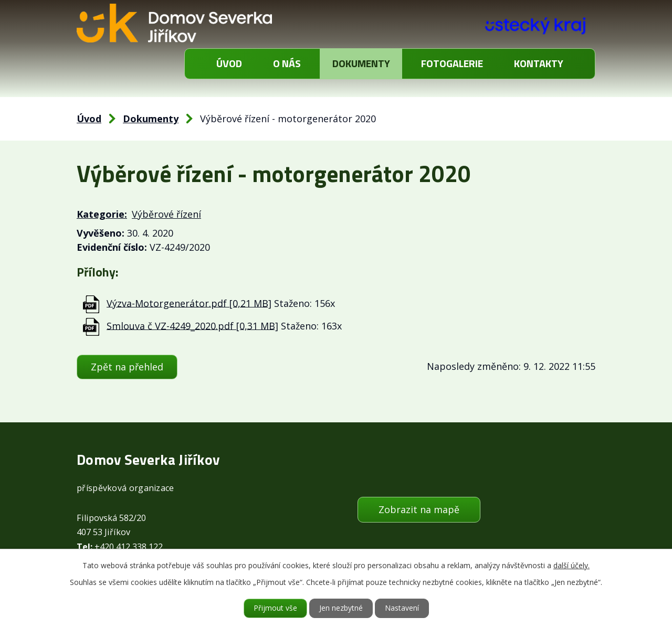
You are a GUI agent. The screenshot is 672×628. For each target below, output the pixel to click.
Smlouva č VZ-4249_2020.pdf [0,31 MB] (192, 325)
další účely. (571, 565)
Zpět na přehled (128, 367)
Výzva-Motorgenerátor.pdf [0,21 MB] (189, 303)
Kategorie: (102, 214)
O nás (287, 63)
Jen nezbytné (341, 608)
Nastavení (402, 608)
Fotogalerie (452, 63)
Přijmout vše (275, 608)
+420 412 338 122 (129, 547)
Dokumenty (361, 63)
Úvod (229, 63)
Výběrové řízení (166, 214)
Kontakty (539, 63)
